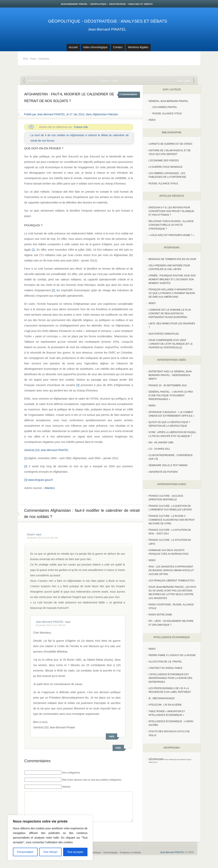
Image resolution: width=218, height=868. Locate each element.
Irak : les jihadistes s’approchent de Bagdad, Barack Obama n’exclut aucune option (171, 570)
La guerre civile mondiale (166, 167)
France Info (81, 127)
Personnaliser (25, 852)
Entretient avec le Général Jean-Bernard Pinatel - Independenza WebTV (170, 375)
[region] (50, 838)
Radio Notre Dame (160, 615)
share (105, 80)
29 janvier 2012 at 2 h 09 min (51, 625)
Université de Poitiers (163, 472)
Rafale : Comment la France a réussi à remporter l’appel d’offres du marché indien (186, 81)
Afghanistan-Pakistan (105, 114)
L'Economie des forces (164, 161)
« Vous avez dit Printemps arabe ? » (171, 235)
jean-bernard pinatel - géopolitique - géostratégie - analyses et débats (107, 4)
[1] (33, 250)
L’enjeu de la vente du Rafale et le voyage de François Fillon (36, 81)
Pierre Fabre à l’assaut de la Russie (172, 655)
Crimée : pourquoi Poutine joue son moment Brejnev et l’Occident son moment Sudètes (172, 279)
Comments (44, 59)
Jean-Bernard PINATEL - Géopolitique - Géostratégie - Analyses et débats (100, 858)
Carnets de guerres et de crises (171, 144)
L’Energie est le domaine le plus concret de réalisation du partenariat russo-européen (170, 314)
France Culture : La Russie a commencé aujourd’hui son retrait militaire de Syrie (172, 520)
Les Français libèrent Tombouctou (172, 581)
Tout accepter (75, 852)
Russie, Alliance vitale (167, 114)
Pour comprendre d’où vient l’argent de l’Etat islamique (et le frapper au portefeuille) (171, 344)
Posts (33, 59)
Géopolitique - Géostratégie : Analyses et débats (108, 21)
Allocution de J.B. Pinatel (165, 662)
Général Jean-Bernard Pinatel (169, 101)
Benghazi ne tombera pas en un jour (172, 259)
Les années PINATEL (165, 107)
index (152, 120)
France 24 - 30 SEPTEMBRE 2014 (168, 385)
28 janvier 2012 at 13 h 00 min (43, 538)
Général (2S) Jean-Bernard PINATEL (47, 450)
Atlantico (50, 488)
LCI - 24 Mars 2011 (159, 449)
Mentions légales (138, 47)
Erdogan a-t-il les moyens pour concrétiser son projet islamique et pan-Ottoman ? (171, 211)
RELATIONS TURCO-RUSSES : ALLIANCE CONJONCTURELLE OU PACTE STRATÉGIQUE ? (171, 225)
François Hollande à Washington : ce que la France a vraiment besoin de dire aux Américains (172, 293)
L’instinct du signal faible (166, 668)
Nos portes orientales (164, 334)
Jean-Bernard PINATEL (107, 29)
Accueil (73, 47)
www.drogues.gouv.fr (41, 480)
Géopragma (156, 759)
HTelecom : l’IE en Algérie (165, 705)
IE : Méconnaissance (162, 698)
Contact (118, 47)
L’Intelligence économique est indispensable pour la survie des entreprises (171, 678)
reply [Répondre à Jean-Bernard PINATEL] (112, 736)
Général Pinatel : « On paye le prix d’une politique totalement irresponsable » (171, 396)
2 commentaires (128, 94)
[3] (78, 385)
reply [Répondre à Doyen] (118, 748)
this (114, 80)
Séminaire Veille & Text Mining (168, 465)
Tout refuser (50, 852)
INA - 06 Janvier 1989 (161, 443)
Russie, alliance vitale (163, 184)
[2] (53, 290)
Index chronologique (95, 47)
